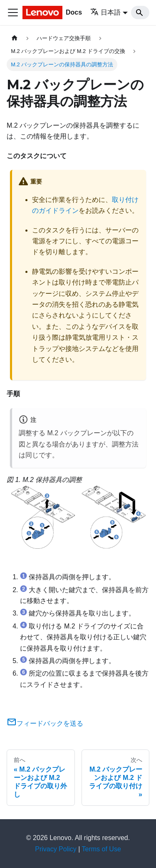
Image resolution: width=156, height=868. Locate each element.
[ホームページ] (15, 38)
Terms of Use (102, 849)
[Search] (140, 13)
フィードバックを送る (45, 723)
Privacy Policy (56, 849)
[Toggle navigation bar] (13, 13)
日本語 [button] (105, 12)
